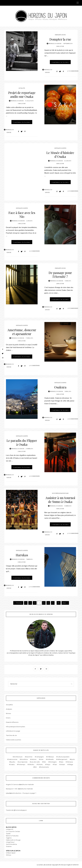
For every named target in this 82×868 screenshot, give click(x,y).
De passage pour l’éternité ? (60, 275)
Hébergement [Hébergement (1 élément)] (62, 759)
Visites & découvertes (60, 148)
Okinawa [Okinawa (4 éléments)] (70, 762)
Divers (8, 718)
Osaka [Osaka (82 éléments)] (12, 764)
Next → (65, 603)
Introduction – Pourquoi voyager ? (24, 793)
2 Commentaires (35, 251)
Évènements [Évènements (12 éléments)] (44, 767)
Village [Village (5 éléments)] (71, 764)
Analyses (9, 709)
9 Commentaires (73, 308)
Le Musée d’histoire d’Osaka (60, 155)
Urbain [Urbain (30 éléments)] (63, 764)
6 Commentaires (73, 419)
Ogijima (9, 838)
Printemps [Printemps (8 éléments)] (22, 764)
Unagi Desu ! (10, 842)
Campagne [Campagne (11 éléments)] (40, 757)
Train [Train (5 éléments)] (55, 764)
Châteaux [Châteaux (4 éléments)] (50, 757)
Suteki (8, 834)
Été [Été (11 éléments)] (35, 767)
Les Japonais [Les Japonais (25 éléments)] (23, 762)
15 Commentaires (73, 71)
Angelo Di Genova (56, 44)
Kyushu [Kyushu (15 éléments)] (13, 762)
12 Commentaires (73, 533)
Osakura (60, 387)
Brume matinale (28, 784)
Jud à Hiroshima (11, 844)
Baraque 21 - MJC (12, 789)
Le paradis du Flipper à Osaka (22, 442)
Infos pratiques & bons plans (60, 493)
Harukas (22, 555)
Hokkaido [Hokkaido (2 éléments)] (50, 759)
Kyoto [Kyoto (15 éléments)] (73, 759)
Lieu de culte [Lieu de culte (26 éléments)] (35, 762)
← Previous (18, 603)
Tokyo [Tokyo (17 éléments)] (48, 764)
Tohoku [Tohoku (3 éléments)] (40, 764)
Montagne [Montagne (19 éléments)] (53, 762)
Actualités (22, 88)
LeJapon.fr (10, 829)
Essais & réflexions (60, 35)
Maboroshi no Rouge (13, 840)
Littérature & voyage (13, 731)
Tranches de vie (11, 735)
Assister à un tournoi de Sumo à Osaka (60, 500)
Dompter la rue (60, 39)
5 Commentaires (35, 366)
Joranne (9, 846)
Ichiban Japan (11, 853)
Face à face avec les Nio (22, 215)
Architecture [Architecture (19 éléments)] (18, 757)
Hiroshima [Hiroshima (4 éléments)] (24, 759)
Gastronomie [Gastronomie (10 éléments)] (13, 759)
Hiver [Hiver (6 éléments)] (42, 759)
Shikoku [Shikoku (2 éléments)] (31, 764)
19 (59, 603)
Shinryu (9, 855)
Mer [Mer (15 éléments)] (45, 762)
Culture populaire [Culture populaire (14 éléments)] (63, 757)
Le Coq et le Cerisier (13, 831)
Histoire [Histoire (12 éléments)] (34, 759)
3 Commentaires (73, 191)
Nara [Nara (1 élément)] (62, 762)
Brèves (8, 713)
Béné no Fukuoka (12, 836)
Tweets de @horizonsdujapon (16, 810)
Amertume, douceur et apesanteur (22, 332)
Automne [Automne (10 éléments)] (29, 757)
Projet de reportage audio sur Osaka (22, 95)
